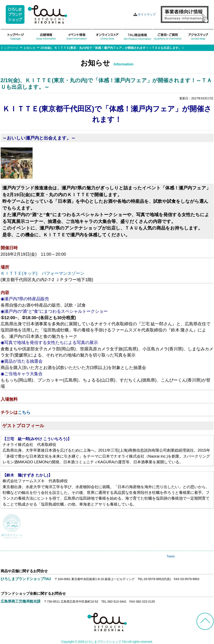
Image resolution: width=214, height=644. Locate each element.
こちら (24, 412)
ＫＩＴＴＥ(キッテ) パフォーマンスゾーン (42, 273)
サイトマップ (147, 14)
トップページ (10, 48)
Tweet (171, 556)
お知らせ (30, 48)
